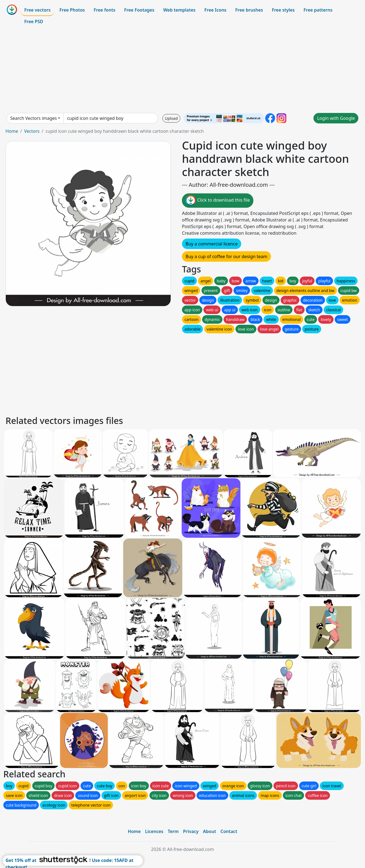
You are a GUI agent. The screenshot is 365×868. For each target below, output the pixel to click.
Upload (171, 118)
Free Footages (139, 10)
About (209, 831)
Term (173, 831)
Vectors (32, 131)
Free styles (283, 10)
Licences (154, 831)
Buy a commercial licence (212, 244)
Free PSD (34, 21)
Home (12, 131)
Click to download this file (218, 201)
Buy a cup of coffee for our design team (226, 256)
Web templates (179, 10)
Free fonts (105, 10)
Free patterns (318, 10)
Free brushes (249, 10)
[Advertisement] (182, 70)
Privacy (191, 831)
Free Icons (215, 10)
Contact (229, 831)
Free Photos (72, 10)
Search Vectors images (33, 118)
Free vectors (37, 10)
